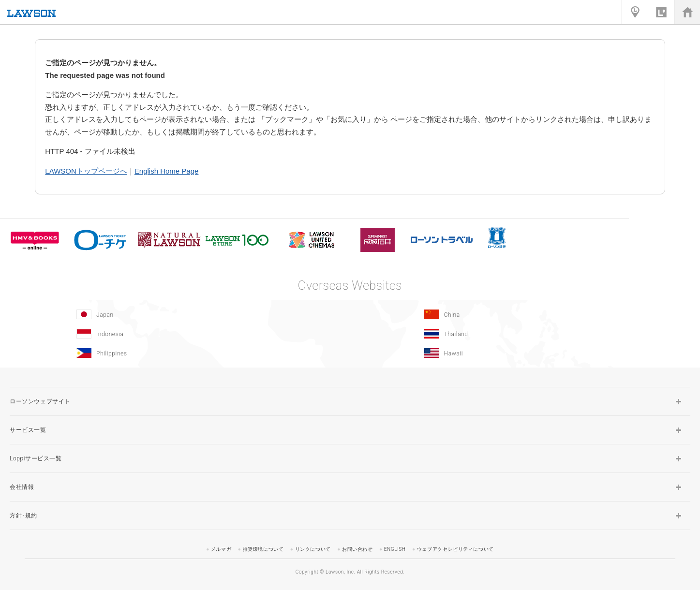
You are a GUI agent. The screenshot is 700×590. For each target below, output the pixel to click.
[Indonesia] (174, 334)
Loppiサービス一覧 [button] (36, 458)
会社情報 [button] (22, 487)
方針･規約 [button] (23, 516)
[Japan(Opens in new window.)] (174, 314)
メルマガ (221, 549)
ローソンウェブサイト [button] (40, 401)
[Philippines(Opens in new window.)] (174, 353)
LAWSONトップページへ (86, 171)
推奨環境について (263, 549)
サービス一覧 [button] (28, 430)
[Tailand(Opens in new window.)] (522, 334)
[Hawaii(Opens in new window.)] (522, 353)
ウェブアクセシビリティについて (455, 549)
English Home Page (167, 171)
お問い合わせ (357, 549)
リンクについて (313, 549)
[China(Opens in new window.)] (522, 314)
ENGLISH (395, 549)
